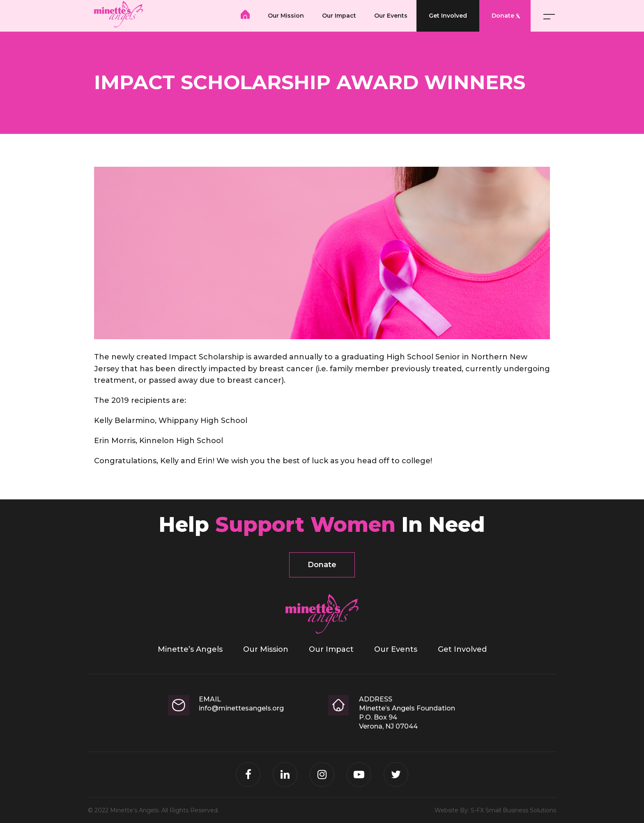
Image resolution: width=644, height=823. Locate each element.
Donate (503, 16)
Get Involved (448, 16)
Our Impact (339, 16)
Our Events (391, 16)
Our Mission (286, 16)
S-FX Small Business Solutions (513, 810)
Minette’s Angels (245, 14)
